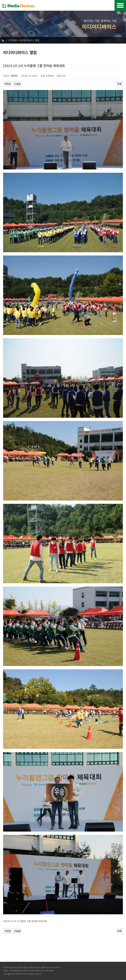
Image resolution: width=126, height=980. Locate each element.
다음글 (17, 84)
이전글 (8, 84)
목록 (119, 84)
